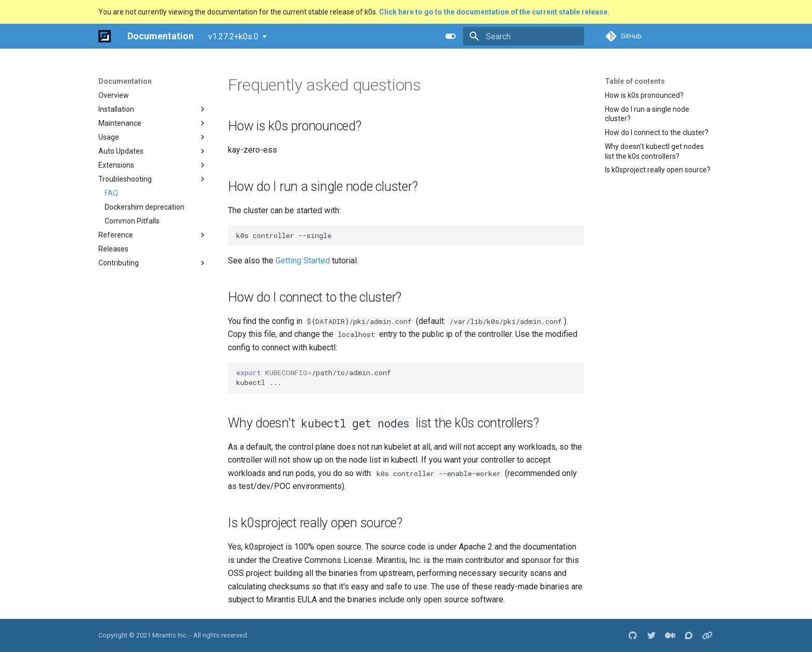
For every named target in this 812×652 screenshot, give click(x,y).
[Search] (524, 36)
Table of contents (635, 81)
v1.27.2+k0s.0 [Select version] (233, 36)
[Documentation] (105, 36)
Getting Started (303, 261)
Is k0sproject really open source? (658, 170)
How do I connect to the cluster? (657, 132)
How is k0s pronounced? (644, 95)
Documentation (125, 81)
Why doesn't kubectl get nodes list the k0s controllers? (654, 151)
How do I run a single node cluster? (647, 114)
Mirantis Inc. (170, 635)
